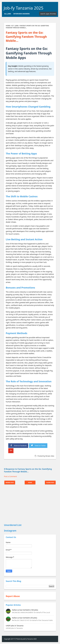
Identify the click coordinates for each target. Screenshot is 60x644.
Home (30, 482)
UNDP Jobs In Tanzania (15, 626)
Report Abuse (13, 596)
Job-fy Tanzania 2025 (24, 8)
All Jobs (8, 14)
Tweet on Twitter (38, 445)
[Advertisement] (30, 504)
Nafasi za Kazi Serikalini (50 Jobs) (25, 618)
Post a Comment (10, 476)
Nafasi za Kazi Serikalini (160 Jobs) (25, 610)
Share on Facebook (18, 445)
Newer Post (10, 482)
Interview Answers (21, 14)
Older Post (50, 482)
